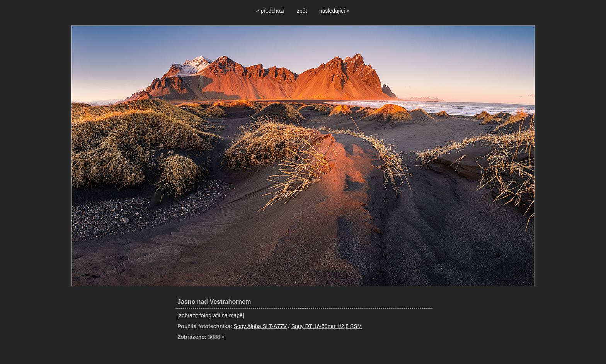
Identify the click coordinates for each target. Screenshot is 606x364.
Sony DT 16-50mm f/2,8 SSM (327, 326)
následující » (334, 11)
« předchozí (270, 11)
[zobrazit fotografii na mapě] (211, 315)
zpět (302, 11)
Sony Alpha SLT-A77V (260, 326)
